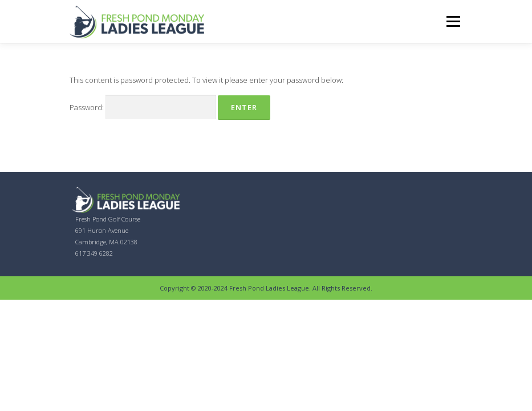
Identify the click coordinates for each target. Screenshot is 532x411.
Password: (143, 107)
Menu (453, 21)
